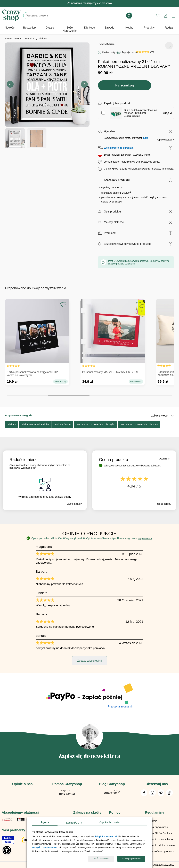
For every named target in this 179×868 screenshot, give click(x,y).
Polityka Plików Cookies (158, 833)
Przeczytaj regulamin (121, 707)
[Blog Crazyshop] (112, 793)
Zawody (109, 28)
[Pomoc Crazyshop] (67, 795)
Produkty (149, 28)
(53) (145, 52)
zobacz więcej (163, 416)
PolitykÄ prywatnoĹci (106, 837)
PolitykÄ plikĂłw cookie (45, 848)
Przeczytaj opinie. (150, 162)
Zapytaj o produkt (130, 52)
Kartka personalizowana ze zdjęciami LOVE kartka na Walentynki (33, 374)
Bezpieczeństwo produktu (160, 851)
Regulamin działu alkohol (159, 839)
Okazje (50, 28)
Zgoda (45, 822)
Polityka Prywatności (157, 827)
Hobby (129, 28)
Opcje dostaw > (166, 140)
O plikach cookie (109, 822)
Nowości (10, 28)
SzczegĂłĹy (74, 823)
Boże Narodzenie (70, 29)
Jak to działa (75, 504)
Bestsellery (30, 28)
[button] (84, 84)
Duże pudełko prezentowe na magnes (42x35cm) (141, 113)
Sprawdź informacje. (163, 169)
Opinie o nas (22, 784)
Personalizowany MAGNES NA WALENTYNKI (110, 372)
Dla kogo (89, 28)
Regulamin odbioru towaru (160, 845)
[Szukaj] (75, 16)
